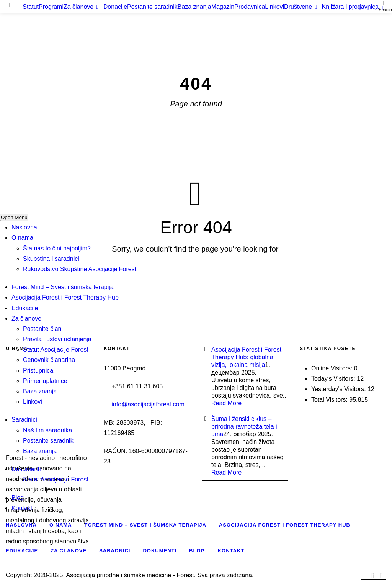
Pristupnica (38, 371)
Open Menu (14, 217)
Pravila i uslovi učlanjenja (57, 339)
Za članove (26, 318)
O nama (22, 238)
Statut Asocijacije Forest (56, 349)
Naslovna (24, 227)
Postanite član (42, 329)
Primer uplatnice (45, 381)
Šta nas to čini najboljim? (57, 248)
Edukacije (25, 308)
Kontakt (22, 508)
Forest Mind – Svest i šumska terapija (63, 287)
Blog (18, 498)
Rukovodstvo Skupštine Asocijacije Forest (80, 269)
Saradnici (24, 420)
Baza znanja (40, 391)
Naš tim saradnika (47, 430)
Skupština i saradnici (51, 259)
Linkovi (33, 402)
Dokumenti (26, 469)
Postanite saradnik (48, 441)
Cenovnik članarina (49, 360)
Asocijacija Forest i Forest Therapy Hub (65, 297)
